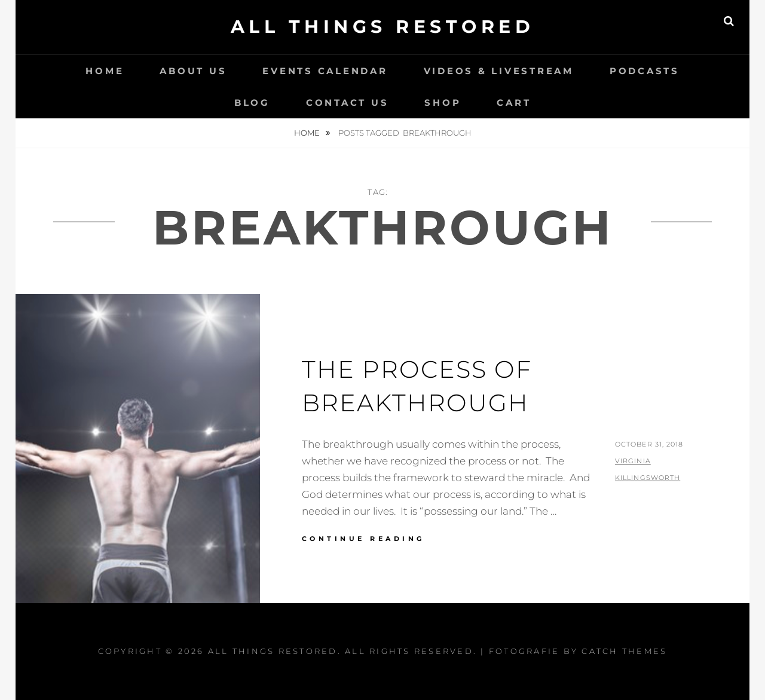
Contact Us (348, 103)
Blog (252, 103)
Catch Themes (624, 651)
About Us (193, 71)
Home (105, 71)
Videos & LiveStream (499, 71)
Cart (514, 103)
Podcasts (645, 71)
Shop (443, 103)
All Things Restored (383, 27)
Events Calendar (325, 71)
